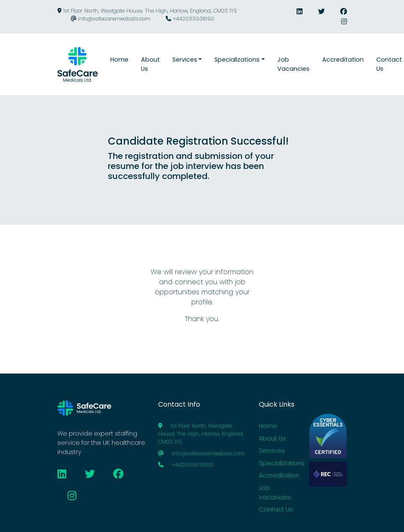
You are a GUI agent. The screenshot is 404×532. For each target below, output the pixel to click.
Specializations (282, 463)
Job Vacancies (275, 493)
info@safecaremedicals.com (111, 19)
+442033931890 (190, 19)
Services (272, 451)
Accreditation (279, 475)
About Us (272, 439)
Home (268, 426)
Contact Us (276, 509)
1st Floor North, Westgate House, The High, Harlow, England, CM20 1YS (147, 11)
